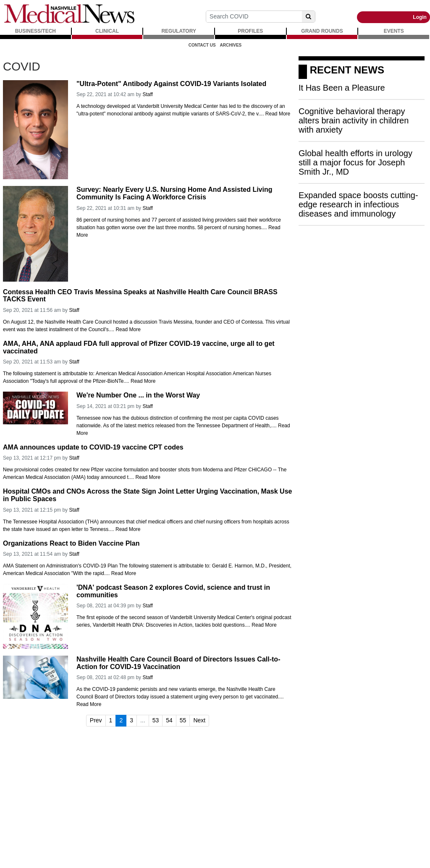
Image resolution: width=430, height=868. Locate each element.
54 (169, 720)
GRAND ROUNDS (322, 31)
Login (420, 17)
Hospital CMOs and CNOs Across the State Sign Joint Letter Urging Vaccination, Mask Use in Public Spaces (147, 495)
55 (183, 720)
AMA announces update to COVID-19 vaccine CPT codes (93, 447)
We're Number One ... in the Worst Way (138, 395)
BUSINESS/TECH (35, 31)
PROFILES (250, 31)
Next (199, 720)
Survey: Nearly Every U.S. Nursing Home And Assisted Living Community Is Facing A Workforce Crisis (174, 193)
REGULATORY (178, 31)
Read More (278, 114)
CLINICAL (107, 31)
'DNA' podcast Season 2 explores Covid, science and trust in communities (173, 591)
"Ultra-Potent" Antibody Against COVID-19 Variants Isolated (171, 84)
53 (156, 720)
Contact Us (202, 45)
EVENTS (394, 31)
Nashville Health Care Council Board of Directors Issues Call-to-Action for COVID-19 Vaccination (178, 663)
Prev (96, 720)
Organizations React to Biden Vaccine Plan (71, 543)
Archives (231, 45)
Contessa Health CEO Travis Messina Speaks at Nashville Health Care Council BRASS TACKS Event (140, 296)
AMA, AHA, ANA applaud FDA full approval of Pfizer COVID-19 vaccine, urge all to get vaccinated (139, 347)
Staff (147, 94)
